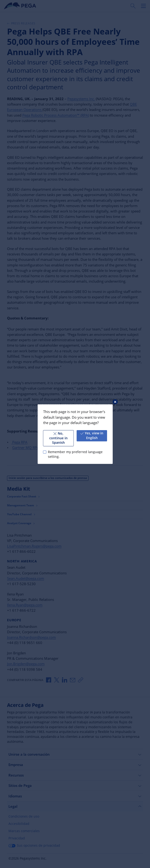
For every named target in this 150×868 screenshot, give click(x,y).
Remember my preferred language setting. (75, 454)
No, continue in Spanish (58, 438)
